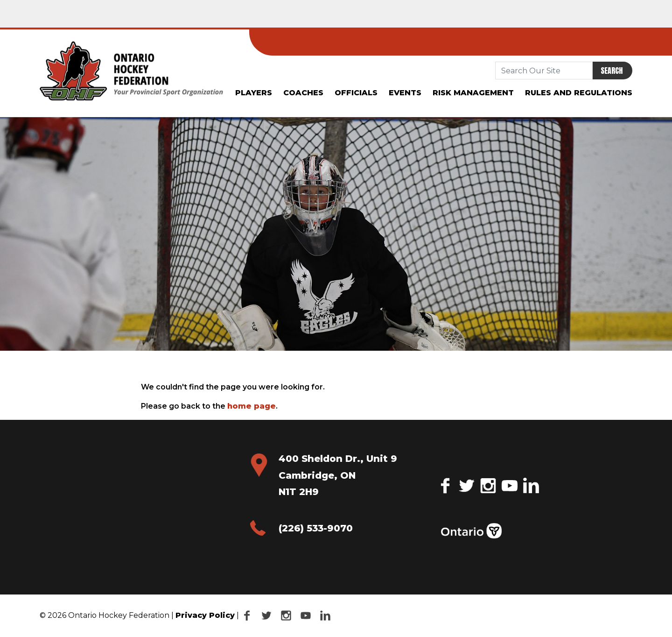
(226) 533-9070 (316, 528)
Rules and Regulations (579, 93)
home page (252, 406)
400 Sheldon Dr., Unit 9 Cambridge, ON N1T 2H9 (338, 475)
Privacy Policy (205, 615)
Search (612, 71)
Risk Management (473, 93)
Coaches (303, 93)
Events (405, 93)
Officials (356, 93)
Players (254, 93)
